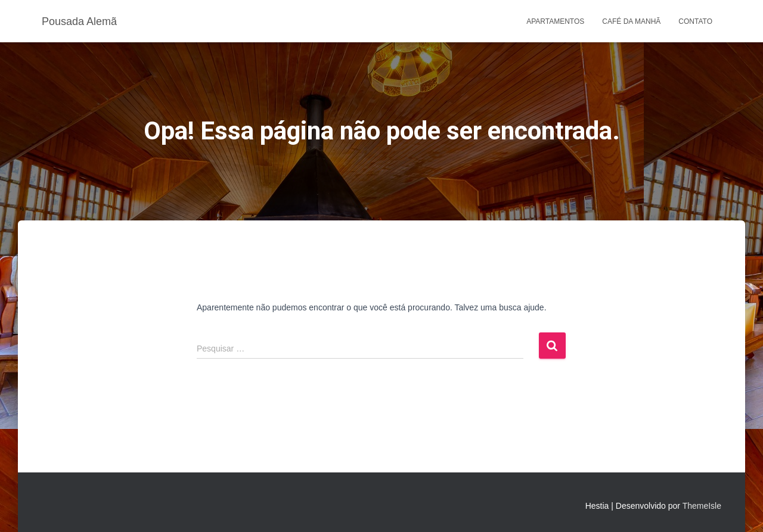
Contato (695, 21)
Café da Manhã (631, 21)
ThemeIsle (702, 506)
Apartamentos (555, 21)
